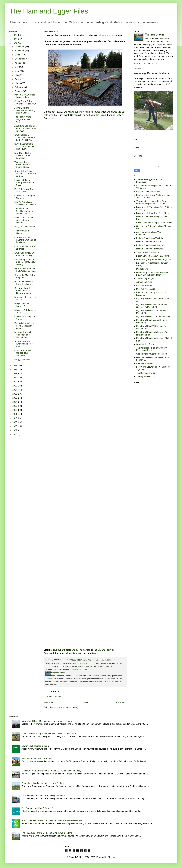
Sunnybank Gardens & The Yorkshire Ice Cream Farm (81, 666)
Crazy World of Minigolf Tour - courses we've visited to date (49, 734)
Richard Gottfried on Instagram (150, 245)
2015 (15, 398)
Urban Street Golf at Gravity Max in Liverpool (24, 220)
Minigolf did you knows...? (22, 305)
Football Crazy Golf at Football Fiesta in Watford (24, 326)
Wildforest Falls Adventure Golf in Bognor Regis (23, 165)
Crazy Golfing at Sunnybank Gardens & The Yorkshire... (25, 137)
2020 (53, 663)
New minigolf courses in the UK (152, 73)
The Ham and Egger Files (49, 11)
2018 (15, 386)
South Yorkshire (51, 666)
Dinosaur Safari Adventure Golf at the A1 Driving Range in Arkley (51, 771)
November (20, 51)
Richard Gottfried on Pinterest (150, 249)
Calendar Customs (145, 363)
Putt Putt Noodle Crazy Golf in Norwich (25, 190)
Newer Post (50, 702)
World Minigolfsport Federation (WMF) (154, 259)
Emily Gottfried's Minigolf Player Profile (154, 223)
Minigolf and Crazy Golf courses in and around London (47, 721)
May (17, 75)
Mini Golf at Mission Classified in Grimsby (25, 203)
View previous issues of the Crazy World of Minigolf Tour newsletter (152, 202)
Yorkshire (108, 666)
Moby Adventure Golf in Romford (37, 758)
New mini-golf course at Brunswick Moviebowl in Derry (25, 262)
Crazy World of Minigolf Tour (78, 663)
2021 (15, 374)
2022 (15, 370)
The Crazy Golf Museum (148, 252)
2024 (15, 43)
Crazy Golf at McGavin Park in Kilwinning (25, 254)
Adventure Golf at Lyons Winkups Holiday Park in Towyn (25, 128)
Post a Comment (54, 696)
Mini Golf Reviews (145, 286)
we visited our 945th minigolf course (82, 112)
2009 (15, 422)
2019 (15, 382)
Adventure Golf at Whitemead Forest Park (24, 344)
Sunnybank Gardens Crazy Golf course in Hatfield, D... (25, 146)
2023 (15, 365)
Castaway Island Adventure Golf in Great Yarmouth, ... (24, 291)
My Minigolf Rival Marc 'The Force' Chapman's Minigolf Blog (152, 306)
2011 (15, 414)
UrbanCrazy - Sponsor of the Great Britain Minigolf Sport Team (152, 274)
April (17, 79)
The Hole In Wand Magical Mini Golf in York (24, 119)
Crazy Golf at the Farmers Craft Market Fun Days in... (25, 240)
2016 (15, 394)
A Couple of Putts (144, 282)
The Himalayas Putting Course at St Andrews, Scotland (47, 833)
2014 (15, 402)
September (20, 59)
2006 (15, 434)
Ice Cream (112, 663)
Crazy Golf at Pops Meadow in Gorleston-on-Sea (25, 174)
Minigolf (120, 663)
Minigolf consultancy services (150, 192)
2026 (15, 35)
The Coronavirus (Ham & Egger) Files (39, 808)
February (19, 87)
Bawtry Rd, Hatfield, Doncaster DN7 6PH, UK (72, 669)
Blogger (111, 857)
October (19, 55)
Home (86, 702)
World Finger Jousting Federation (152, 354)
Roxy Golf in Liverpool (25, 227)
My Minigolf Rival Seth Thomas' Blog (153, 317)
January (19, 91)
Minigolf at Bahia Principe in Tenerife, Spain (24, 183)
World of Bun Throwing (147, 344)
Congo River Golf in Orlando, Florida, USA (25, 103)
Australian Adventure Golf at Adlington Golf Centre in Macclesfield (52, 820)
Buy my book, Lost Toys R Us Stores (153, 213)
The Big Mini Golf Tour (147, 376)
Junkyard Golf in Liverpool (22, 232)
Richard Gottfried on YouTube (150, 238)
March (18, 83)
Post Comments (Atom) (67, 707)
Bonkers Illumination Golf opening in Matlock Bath (24, 335)
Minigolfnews (142, 269)
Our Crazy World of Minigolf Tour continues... (23, 353)
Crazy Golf (61, 663)
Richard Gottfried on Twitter (149, 242)
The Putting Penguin (146, 279)
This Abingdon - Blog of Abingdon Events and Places (152, 349)
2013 (15, 406)
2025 (15, 39)
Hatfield (103, 663)
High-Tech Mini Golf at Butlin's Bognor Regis (25, 270)
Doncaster (95, 663)
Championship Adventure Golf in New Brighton (43, 783)
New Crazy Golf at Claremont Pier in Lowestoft (23, 156)
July (17, 67)
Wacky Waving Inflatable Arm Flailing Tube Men (43, 796)
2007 (15, 430)
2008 (15, 426)
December (20, 47)
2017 (15, 390)
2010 (15, 418)
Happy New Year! (22, 359)
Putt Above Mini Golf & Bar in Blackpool (25, 283)
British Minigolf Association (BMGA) (153, 256)
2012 (15, 410)
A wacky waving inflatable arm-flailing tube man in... (25, 110)
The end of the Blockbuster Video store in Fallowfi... (24, 211)
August (18, 63)
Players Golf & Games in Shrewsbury (25, 96)
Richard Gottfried (156, 35)
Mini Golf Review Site (146, 289)
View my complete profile (145, 63)
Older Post (121, 702)
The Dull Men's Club (146, 373)
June (17, 71)
